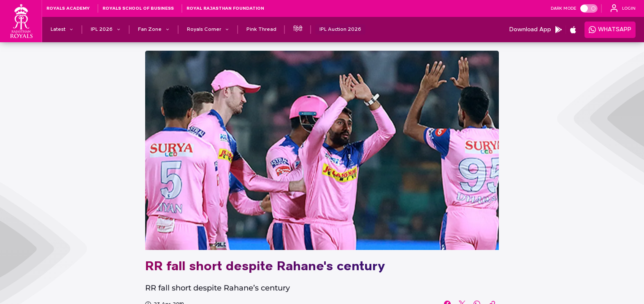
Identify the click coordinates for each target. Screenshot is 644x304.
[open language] (623, 8)
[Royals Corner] (204, 30)
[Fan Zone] (150, 30)
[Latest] (58, 30)
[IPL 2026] (102, 30)
